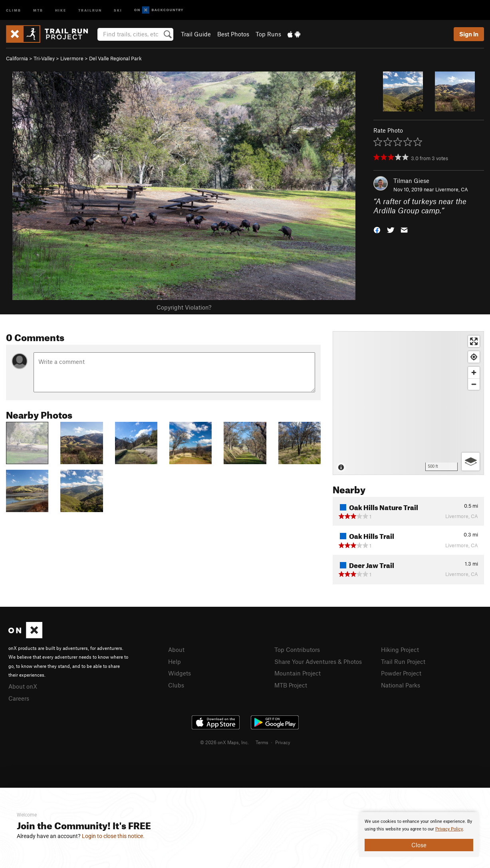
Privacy (283, 742)
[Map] (408, 403)
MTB (38, 10)
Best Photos (233, 34)
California (17, 58)
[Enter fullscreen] (474, 341)
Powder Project (401, 673)
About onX (23, 686)
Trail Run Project (403, 661)
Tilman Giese (411, 181)
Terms (262, 742)
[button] (377, 229)
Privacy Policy (449, 829)
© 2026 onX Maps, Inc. (224, 742)
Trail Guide (196, 34)
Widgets (180, 673)
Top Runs (268, 34)
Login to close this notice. (113, 836)
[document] (419, 834)
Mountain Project (298, 673)
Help (175, 661)
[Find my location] (474, 357)
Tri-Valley (44, 58)
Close (419, 845)
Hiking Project (400, 650)
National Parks (401, 685)
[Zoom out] (474, 384)
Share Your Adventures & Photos (318, 661)
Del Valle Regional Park (115, 58)
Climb (14, 10)
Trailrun (90, 10)
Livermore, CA (452, 189)
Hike (61, 10)
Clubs (176, 685)
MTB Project (291, 685)
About (176, 650)
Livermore (72, 58)
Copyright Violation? (184, 307)
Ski (118, 10)
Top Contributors (297, 650)
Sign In (469, 34)
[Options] (471, 462)
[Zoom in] (474, 372)
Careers (19, 698)
